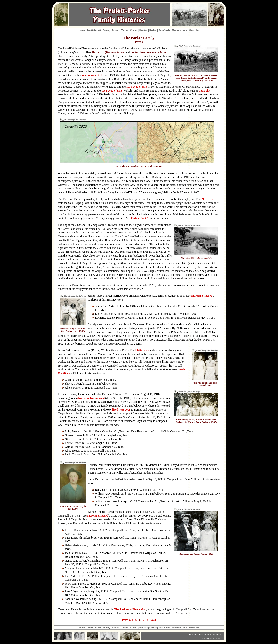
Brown (116, 30)
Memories (194, 30)
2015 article (209, 199)
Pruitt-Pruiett (94, 30)
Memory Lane (179, 30)
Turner (125, 30)
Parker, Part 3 (139, 218)
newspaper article (92, 75)
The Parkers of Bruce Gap (130, 609)
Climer (134, 30)
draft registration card (91, 398)
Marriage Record (202, 296)
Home (82, 30)
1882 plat (205, 91)
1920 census (142, 350)
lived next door (121, 410)
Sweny (106, 30)
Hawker (143, 30)
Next (153, 620)
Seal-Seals (164, 30)
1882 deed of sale (112, 91)
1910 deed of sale (136, 87)
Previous (127, 620)
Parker (153, 30)
